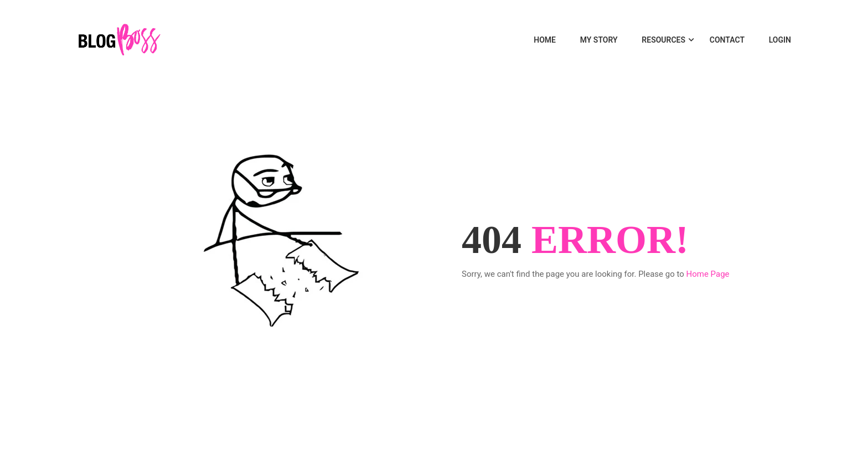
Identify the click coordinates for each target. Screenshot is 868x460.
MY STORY (599, 40)
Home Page (708, 274)
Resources (663, 40)
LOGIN (780, 40)
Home (545, 40)
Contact (727, 40)
